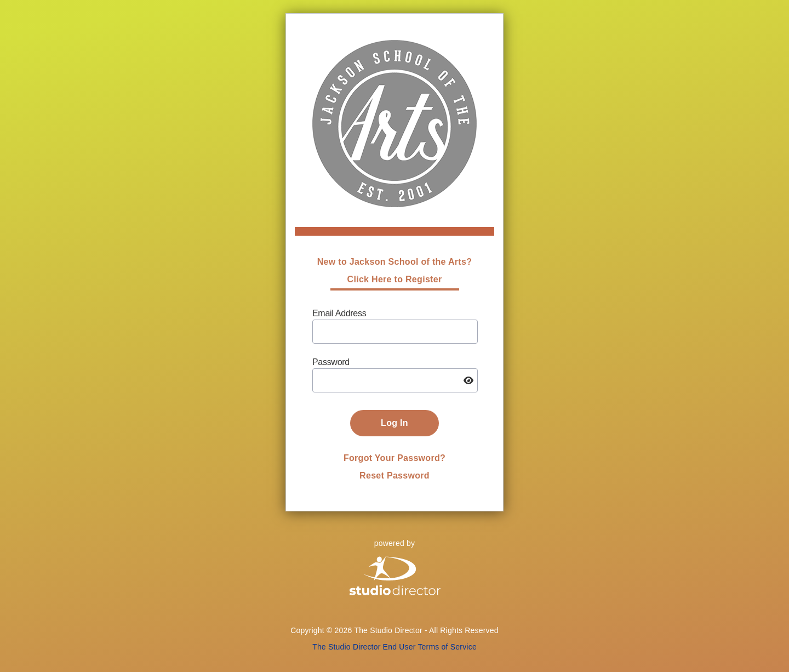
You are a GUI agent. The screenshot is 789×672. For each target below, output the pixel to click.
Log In (395, 423)
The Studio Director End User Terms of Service (395, 647)
